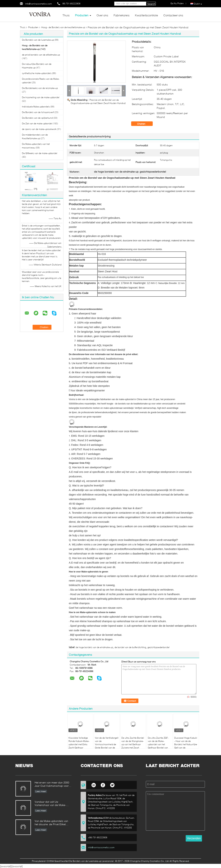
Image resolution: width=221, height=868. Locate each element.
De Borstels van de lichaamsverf (38, 112)
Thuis (66, 15)
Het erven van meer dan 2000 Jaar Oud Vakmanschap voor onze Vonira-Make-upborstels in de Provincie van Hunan (53, 784)
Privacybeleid (39, 861)
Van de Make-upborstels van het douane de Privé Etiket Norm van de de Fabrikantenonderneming (51, 823)
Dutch (198, 4)
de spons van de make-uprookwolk (39, 129)
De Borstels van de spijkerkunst (37, 118)
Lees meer (41, 791)
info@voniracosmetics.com (38, 4)
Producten (82, 15)
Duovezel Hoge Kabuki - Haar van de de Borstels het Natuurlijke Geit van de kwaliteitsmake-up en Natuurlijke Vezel (186, 746)
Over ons (102, 15)
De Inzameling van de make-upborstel (41, 97)
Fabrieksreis (122, 15)
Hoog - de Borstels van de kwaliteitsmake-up (63, 27)
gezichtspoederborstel (159, 647)
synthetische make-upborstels (37, 73)
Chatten (144, 124)
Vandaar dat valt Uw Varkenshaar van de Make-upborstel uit (50, 804)
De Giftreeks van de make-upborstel (40, 153)
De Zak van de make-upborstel (37, 123)
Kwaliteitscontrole (146, 15)
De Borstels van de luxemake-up (38, 40)
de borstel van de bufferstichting (130, 647)
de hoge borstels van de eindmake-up (94, 647)
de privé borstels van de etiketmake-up (41, 55)
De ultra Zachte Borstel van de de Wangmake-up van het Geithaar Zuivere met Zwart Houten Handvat (133, 744)
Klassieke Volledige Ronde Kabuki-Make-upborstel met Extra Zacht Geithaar (79, 743)
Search (151, 4)
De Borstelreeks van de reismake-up (40, 88)
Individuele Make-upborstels (36, 107)
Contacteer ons (173, 15)
